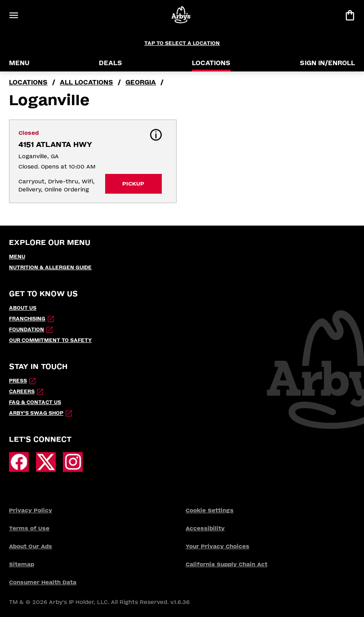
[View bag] (350, 15)
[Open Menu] (13, 15)
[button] (156, 135)
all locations (87, 82)
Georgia (141, 82)
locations (28, 82)
